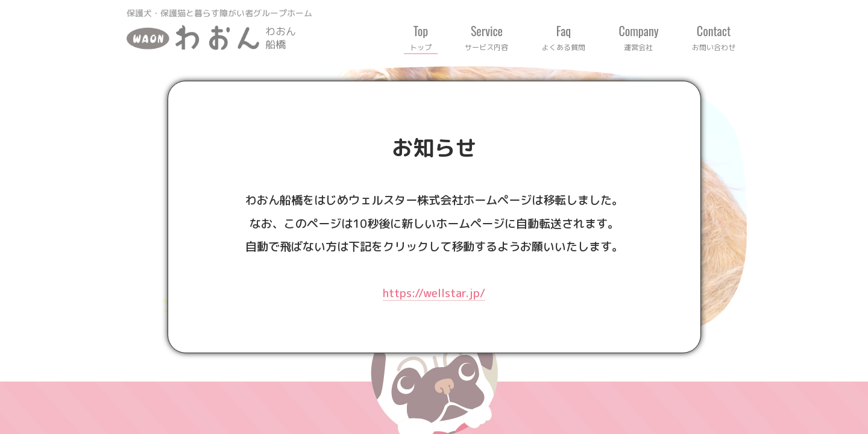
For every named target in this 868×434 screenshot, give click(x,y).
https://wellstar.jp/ (434, 293)
